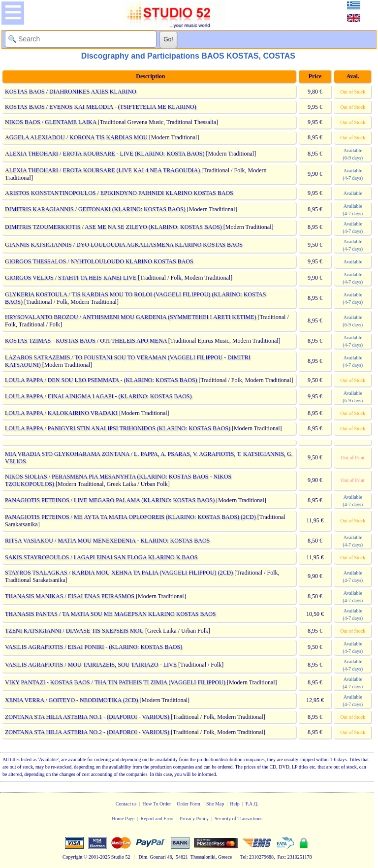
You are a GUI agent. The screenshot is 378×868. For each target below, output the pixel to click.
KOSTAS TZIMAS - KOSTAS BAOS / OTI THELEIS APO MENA (86, 341)
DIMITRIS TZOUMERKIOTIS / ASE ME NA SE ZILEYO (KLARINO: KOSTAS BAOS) (113, 227)
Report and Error (157, 819)
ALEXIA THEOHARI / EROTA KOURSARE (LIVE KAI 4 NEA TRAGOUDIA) (102, 170)
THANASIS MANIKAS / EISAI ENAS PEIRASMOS (70, 596)
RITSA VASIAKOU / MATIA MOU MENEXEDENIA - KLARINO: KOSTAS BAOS (107, 541)
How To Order (157, 804)
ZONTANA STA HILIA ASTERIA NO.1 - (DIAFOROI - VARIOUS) (87, 717)
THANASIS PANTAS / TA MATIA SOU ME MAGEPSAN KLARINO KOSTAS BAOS (110, 614)
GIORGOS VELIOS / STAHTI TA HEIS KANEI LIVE (71, 278)
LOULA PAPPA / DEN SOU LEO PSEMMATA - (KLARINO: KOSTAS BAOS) (101, 380)
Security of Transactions (238, 819)
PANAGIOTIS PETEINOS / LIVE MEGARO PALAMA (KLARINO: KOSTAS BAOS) (110, 500)
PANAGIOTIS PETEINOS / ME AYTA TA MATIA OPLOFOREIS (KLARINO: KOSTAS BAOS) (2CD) (130, 517)
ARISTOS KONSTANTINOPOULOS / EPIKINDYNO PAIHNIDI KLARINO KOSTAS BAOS (119, 193)
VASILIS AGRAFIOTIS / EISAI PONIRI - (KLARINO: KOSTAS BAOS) (94, 647)
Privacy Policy (194, 819)
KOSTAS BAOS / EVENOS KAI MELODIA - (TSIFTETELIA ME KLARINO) (101, 107)
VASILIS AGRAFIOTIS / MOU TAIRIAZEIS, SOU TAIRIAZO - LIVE (91, 665)
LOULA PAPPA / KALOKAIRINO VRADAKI (61, 413)
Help (235, 804)
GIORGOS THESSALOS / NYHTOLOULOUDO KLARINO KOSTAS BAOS (99, 261)
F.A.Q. (252, 804)
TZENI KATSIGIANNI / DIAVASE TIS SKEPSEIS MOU (74, 631)
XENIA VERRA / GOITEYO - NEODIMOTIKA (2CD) (71, 700)
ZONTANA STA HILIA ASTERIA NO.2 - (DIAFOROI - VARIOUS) (87, 732)
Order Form (189, 804)
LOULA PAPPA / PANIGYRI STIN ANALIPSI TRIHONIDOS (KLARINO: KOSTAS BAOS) (118, 428)
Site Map (215, 804)
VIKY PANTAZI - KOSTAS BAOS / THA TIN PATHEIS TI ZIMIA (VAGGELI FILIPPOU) (115, 682)
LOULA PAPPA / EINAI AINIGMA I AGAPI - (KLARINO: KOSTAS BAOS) (98, 396)
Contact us (126, 804)
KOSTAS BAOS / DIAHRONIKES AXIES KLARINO (71, 92)
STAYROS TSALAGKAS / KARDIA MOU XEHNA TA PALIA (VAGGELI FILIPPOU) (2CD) (119, 573)
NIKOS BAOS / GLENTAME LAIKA (51, 122)
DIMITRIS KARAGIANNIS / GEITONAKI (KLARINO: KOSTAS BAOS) (95, 209)
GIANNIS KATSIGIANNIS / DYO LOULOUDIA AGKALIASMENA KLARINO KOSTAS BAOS (124, 245)
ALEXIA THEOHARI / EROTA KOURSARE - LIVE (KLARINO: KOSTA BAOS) (105, 154)
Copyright (73, 857)
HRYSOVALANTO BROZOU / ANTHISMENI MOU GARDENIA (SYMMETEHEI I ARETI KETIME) (131, 317)
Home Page (123, 819)
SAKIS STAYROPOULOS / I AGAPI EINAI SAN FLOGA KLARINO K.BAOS (101, 557)
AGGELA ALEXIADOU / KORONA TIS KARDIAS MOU (76, 137)
